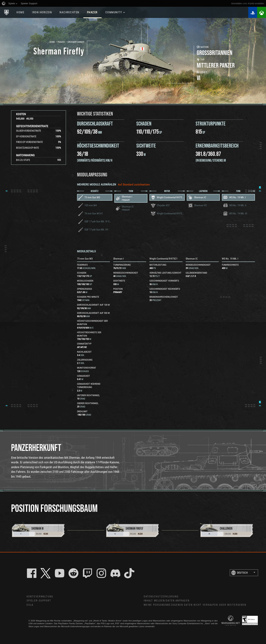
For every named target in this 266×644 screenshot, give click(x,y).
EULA (30, 605)
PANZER (92, 12)
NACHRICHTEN (69, 12)
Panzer (61, 42)
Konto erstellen (256, 3)
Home (52, 42)
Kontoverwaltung (40, 597)
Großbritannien (76, 42)
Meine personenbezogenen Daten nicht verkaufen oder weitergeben (195, 605)
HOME (20, 12)
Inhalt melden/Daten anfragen (167, 601)
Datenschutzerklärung (161, 597)
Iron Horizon (42, 12)
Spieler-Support (39, 601)
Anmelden (237, 3)
